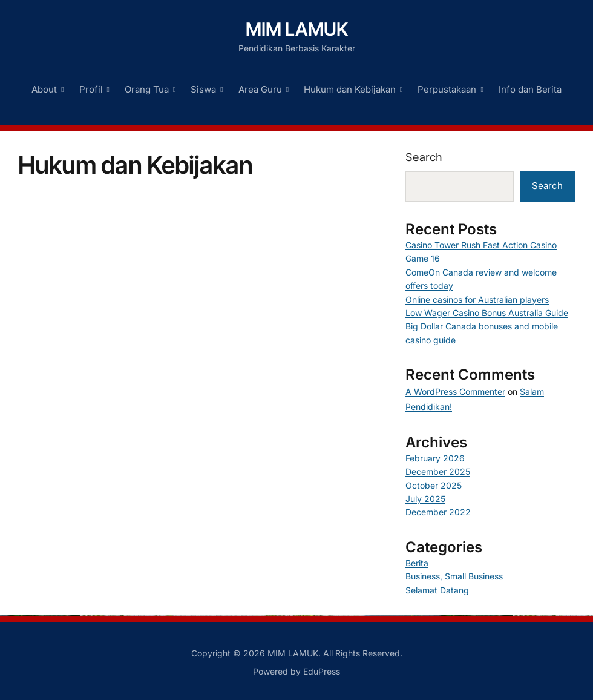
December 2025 (438, 471)
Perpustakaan (447, 89)
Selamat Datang (437, 590)
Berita (417, 563)
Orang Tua (147, 89)
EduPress (322, 671)
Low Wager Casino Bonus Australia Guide (487, 313)
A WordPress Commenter (455, 391)
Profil (91, 89)
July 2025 (425, 499)
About (44, 89)
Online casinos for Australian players (477, 299)
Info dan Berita (530, 89)
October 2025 (434, 485)
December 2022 (438, 512)
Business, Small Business (454, 576)
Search (424, 157)
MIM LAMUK (297, 29)
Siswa (203, 89)
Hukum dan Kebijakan (350, 89)
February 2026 (435, 458)
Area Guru (260, 89)
